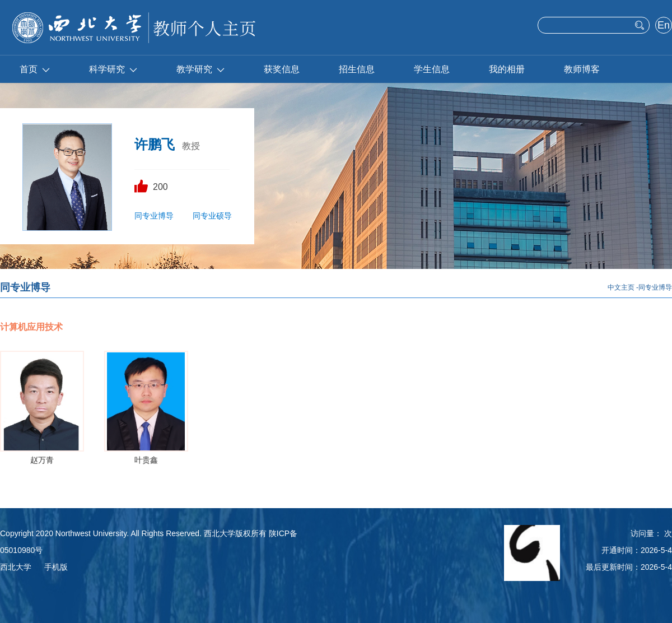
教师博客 (582, 69)
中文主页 (621, 287)
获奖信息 (282, 69)
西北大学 (16, 567)
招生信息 (357, 69)
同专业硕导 (212, 216)
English (663, 26)
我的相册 (507, 69)
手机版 (56, 567)
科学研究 (113, 69)
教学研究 (200, 69)
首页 (35, 69)
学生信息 (432, 69)
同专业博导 (154, 216)
